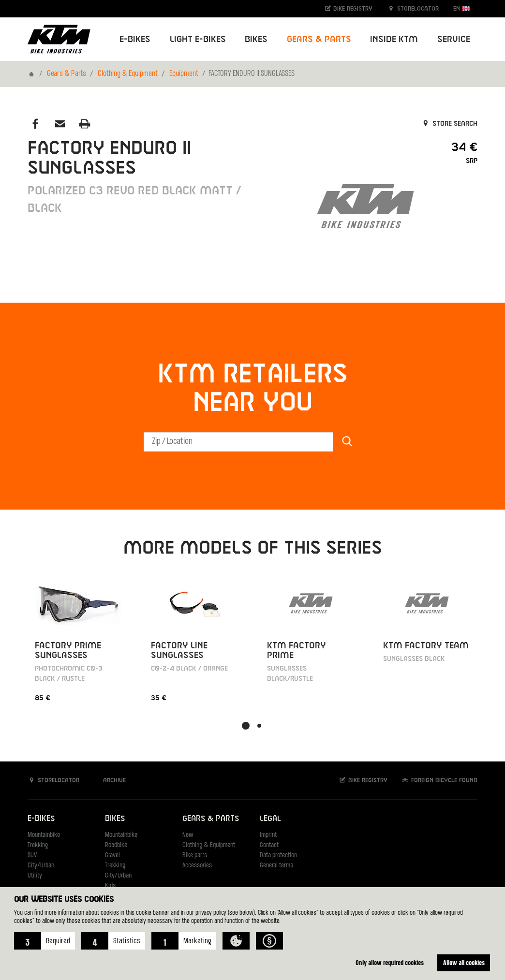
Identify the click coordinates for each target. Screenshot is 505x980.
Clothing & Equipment (128, 74)
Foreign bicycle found (439, 780)
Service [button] (454, 39)
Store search (449, 124)
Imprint (268, 835)
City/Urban (41, 866)
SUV (32, 856)
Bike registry (348, 8)
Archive (109, 780)
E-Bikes (41, 819)
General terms (276, 866)
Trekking (38, 845)
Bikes (115, 819)
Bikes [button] (256, 39)
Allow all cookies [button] (464, 962)
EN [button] (462, 8)
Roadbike (116, 845)
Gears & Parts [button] (319, 39)
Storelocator (413, 8)
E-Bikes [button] (135, 39)
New (188, 835)
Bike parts (195, 856)
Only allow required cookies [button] (390, 962)
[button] (45, 941)
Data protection (278, 856)
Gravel (112, 856)
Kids (110, 886)
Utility (35, 876)
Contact (269, 845)
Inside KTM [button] (394, 39)
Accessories (197, 866)
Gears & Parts (67, 74)
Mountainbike (44, 835)
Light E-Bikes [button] (198, 39)
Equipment (184, 74)
